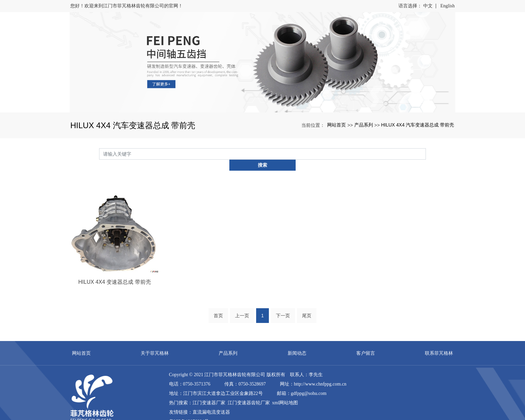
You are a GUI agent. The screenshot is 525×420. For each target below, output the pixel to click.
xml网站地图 (285, 392)
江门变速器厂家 (209, 392)
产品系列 (364, 125)
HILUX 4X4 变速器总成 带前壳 (115, 271)
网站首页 (336, 125)
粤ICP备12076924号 (189, 410)
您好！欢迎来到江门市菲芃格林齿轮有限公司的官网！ (127, 6)
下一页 (283, 305)
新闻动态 (297, 342)
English (447, 6)
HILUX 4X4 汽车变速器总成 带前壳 (418, 125)
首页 (218, 305)
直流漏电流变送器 (211, 401)
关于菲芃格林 (155, 342)
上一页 (242, 305)
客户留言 (366, 342)
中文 (428, 6)
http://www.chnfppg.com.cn (320, 373)
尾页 (307, 305)
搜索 (426, 154)
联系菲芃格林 (439, 342)
